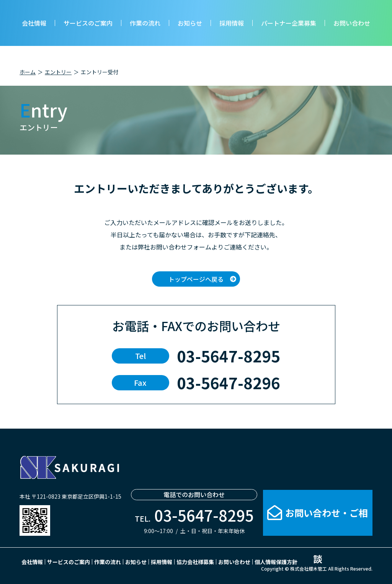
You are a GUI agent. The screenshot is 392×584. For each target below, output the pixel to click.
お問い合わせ (352, 23)
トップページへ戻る (196, 279)
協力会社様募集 (195, 562)
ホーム (28, 72)
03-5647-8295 (229, 356)
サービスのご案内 (88, 23)
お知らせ (190, 23)
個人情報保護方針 (276, 562)
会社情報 (34, 23)
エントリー (58, 72)
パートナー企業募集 (289, 23)
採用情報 (232, 23)
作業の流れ (145, 23)
